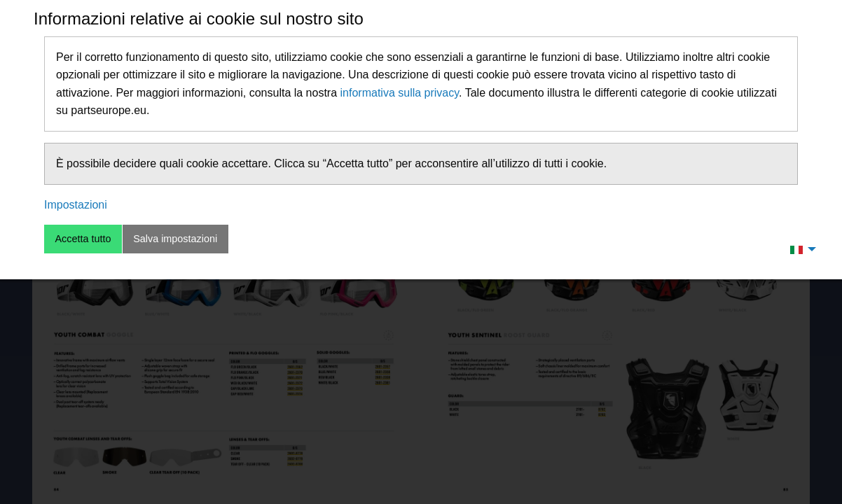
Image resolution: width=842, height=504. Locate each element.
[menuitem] (799, 249)
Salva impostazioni (175, 239)
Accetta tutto (83, 239)
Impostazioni (76, 205)
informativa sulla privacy (400, 93)
